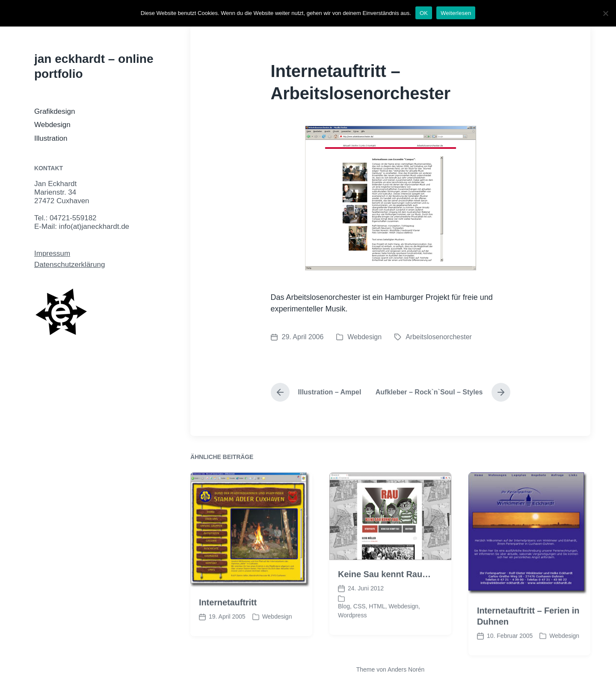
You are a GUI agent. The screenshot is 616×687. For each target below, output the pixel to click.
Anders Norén (406, 669)
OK (424, 13)
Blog (344, 620)
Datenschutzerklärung (70, 265)
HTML (377, 620)
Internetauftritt (228, 616)
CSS (360, 620)
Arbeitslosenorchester (439, 337)
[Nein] (605, 13)
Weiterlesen (456, 13)
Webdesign (52, 125)
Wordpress (352, 629)
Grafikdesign (55, 111)
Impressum (52, 253)
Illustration (51, 138)
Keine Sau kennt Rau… (384, 588)
